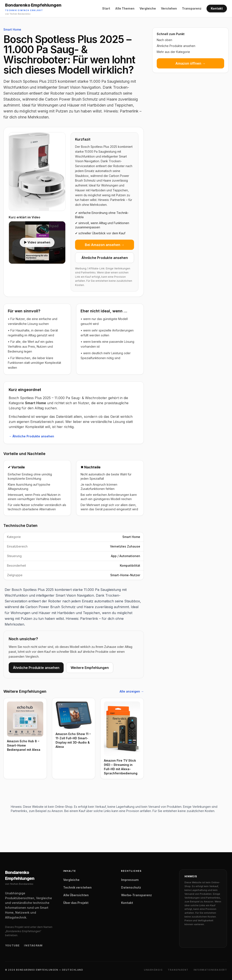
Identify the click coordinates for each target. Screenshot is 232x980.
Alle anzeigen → (132, 691)
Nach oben (164, 40)
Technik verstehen (77, 887)
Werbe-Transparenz (136, 895)
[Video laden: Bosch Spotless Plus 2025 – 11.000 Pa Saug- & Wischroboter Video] (37, 243)
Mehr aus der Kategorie (173, 52)
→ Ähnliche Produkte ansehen (31, 436)
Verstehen (169, 8)
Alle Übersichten (76, 895)
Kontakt (217, 8)
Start (106, 8)
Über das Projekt (76, 903)
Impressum (130, 880)
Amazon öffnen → (190, 63)
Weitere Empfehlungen (90, 668)
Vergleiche (148, 8)
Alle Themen (125, 8)
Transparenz (192, 8)
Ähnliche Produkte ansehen (105, 258)
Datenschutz (131, 887)
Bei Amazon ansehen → (105, 245)
